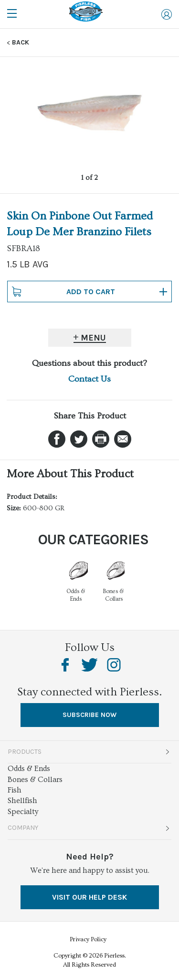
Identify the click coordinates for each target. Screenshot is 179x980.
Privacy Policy (88, 939)
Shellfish (22, 801)
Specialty (23, 812)
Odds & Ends (29, 769)
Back (21, 43)
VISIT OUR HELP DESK (89, 897)
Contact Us (89, 379)
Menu (93, 338)
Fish (15, 790)
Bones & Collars (35, 780)
